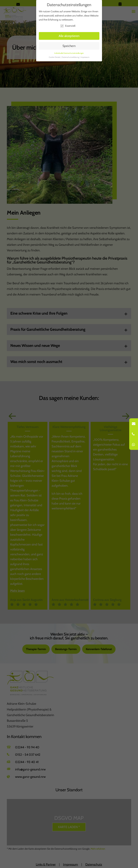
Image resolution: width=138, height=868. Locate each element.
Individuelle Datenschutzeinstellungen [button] (69, 53)
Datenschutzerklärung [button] (71, 57)
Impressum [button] (85, 57)
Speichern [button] (69, 46)
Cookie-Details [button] (55, 57)
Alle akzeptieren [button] (69, 36)
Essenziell (68, 26)
